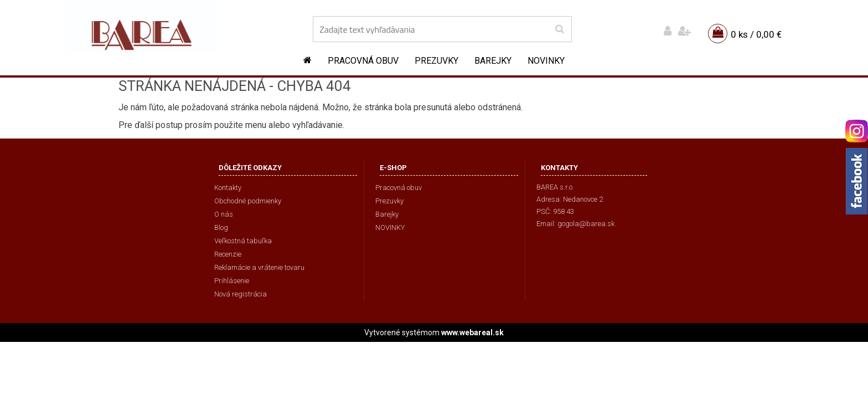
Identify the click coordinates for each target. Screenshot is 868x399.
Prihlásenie (232, 281)
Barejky (493, 61)
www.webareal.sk (472, 332)
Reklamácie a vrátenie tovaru (259, 267)
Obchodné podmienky (248, 201)
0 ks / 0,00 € (756, 34)
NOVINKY (546, 61)
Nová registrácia (241, 294)
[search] (559, 29)
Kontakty (228, 188)
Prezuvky (436, 61)
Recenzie (228, 254)
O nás (224, 214)
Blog (221, 227)
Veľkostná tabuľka (243, 241)
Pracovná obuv (363, 61)
